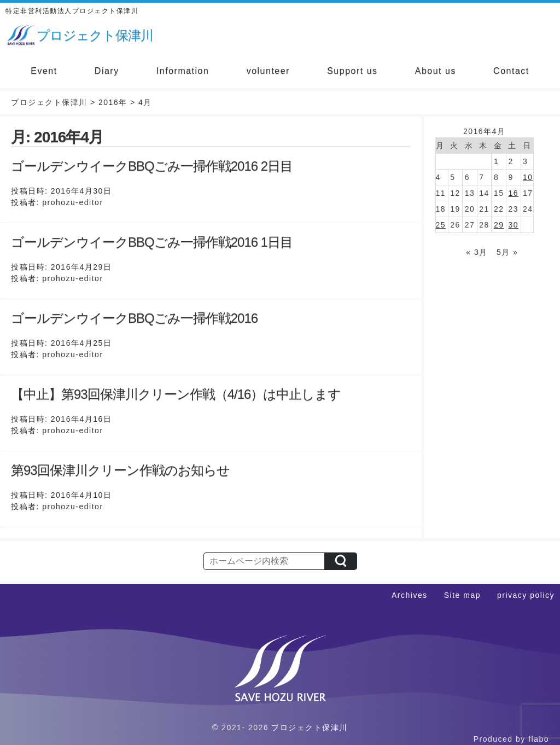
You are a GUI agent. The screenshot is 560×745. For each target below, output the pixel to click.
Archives (410, 595)
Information (183, 71)
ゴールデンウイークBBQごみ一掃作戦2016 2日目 (152, 166)
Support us (352, 71)
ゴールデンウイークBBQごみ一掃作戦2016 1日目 (152, 242)
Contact (511, 71)
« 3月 (477, 252)
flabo (539, 739)
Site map (462, 595)
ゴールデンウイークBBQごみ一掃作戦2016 (134, 318)
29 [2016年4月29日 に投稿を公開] (499, 225)
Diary (107, 71)
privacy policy (526, 595)
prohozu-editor (72, 202)
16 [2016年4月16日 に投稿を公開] (513, 193)
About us (436, 71)
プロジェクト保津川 (310, 727)
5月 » (507, 252)
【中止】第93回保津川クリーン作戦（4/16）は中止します (176, 394)
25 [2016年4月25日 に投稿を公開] (441, 225)
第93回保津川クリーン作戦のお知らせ (120, 470)
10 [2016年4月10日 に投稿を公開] (528, 177)
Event (44, 71)
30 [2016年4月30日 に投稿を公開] (513, 225)
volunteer (268, 71)
